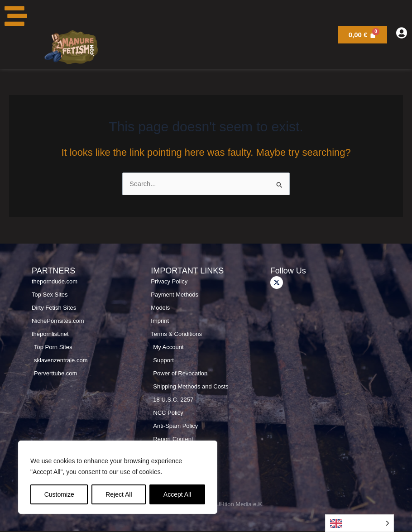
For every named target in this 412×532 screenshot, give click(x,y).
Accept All (177, 494)
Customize (59, 494)
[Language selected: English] (359, 523)
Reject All (119, 494)
